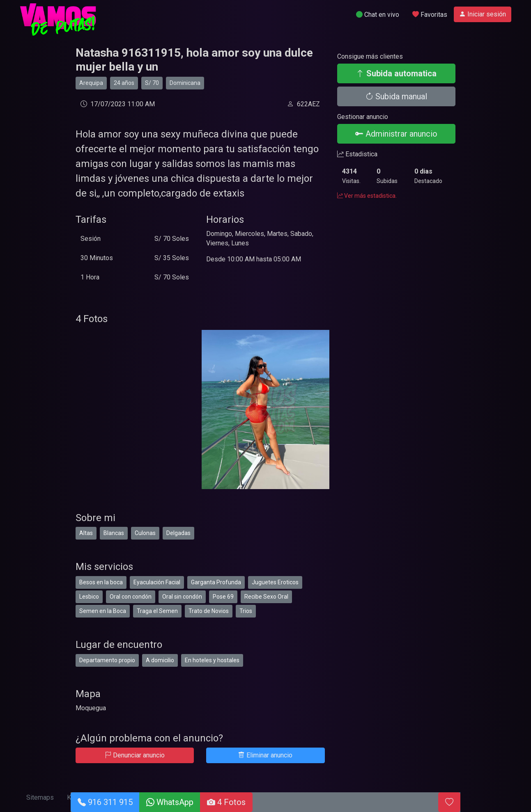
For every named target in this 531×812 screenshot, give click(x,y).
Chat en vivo (378, 15)
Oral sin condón (182, 597)
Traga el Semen (157, 611)
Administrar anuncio (396, 134)
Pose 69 (223, 597)
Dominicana (185, 83)
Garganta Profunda (216, 582)
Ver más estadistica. (367, 196)
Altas (86, 533)
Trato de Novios (209, 611)
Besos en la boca (101, 582)
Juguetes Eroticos (275, 582)
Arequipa (91, 83)
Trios (246, 611)
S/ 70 (152, 83)
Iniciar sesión (483, 14)
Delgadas (178, 533)
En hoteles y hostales (212, 660)
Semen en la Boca (103, 611)
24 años (124, 83)
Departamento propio (107, 660)
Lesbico (89, 597)
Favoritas (430, 15)
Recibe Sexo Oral (266, 597)
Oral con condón (131, 597)
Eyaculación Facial (157, 582)
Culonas (145, 533)
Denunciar (135, 755)
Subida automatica (396, 73)
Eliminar (265, 755)
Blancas (114, 533)
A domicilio (160, 660)
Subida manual (396, 96)
